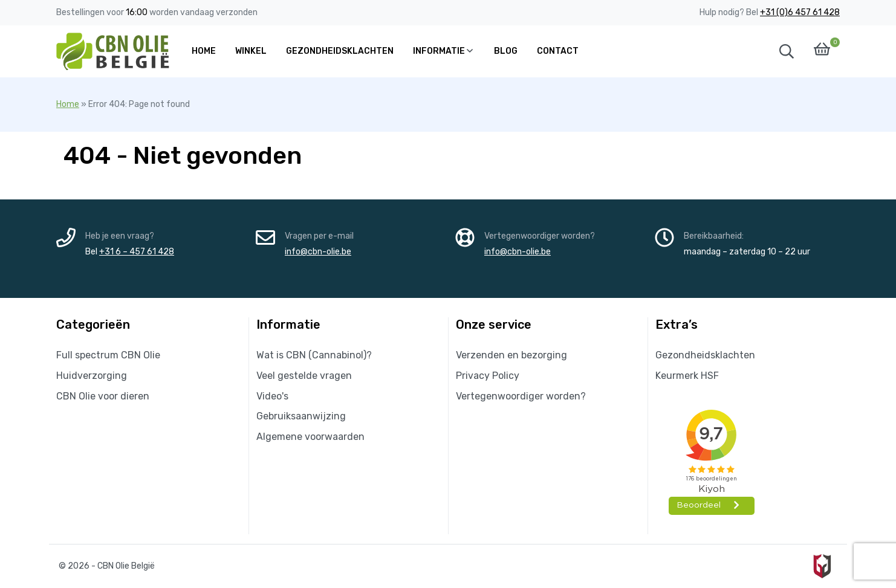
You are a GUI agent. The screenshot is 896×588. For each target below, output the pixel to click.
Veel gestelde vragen (304, 376)
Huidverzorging (92, 376)
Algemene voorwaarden (310, 437)
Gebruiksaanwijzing (301, 416)
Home (68, 104)
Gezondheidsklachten (705, 355)
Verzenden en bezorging (511, 355)
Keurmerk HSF (687, 376)
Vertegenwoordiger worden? (521, 396)
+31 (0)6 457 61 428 (800, 12)
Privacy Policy (488, 376)
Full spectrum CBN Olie (108, 355)
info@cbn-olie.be (318, 252)
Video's (272, 396)
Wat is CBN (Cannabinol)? (314, 355)
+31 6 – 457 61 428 (137, 252)
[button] (787, 51)
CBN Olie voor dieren (103, 396)
